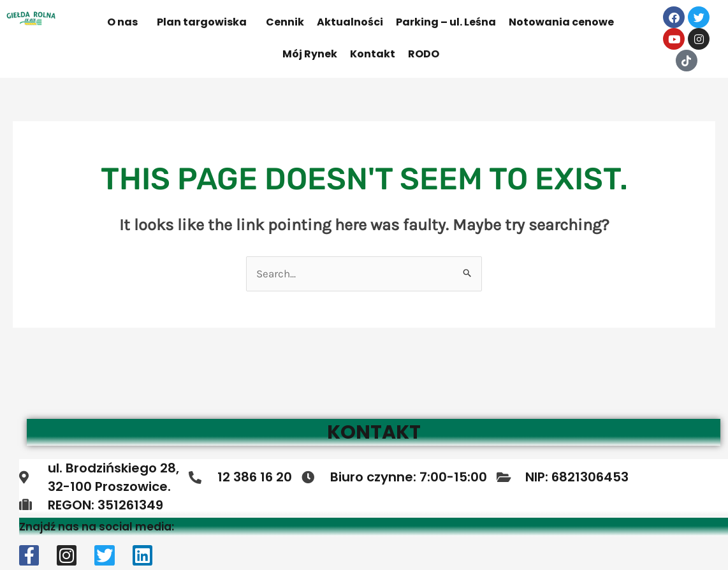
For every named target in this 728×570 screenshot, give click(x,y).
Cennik (285, 22)
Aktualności (350, 22)
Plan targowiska (202, 22)
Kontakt (373, 54)
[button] (126, 22)
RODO (424, 54)
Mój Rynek (310, 54)
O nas (122, 22)
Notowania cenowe (561, 22)
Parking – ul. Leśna (446, 22)
